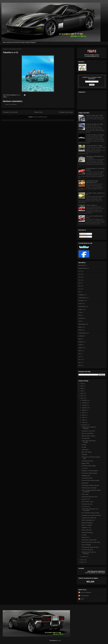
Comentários (84, 237)
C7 (79, 289)
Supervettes (85, 483)
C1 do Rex (85, 468)
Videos (80, 348)
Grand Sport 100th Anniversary (90, 485)
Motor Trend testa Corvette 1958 (91, 542)
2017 (82, 386)
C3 (79, 277)
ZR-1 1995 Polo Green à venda (90, 513)
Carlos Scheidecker (86, 592)
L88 (80, 315)
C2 (79, 274)
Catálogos (81, 295)
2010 (82, 562)
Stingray (81, 342)
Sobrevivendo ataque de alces (90, 547)
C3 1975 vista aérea (87, 550)
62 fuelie (84, 445)
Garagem (81, 301)
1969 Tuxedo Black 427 (88, 520)
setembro (85, 408)
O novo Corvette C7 (92, 205)
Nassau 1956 (85, 463)
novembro (85, 403)
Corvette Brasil (82, 250)
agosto (84, 410)
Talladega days (86, 476)
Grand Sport (82, 307)
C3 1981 (84, 535)
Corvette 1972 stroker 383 (89, 518)
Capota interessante (87, 532)
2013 (82, 396)
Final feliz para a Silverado (89, 488)
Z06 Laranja (85, 494)
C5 (79, 283)
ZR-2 (80, 362)
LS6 (80, 321)
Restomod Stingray (87, 523)
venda (80, 345)
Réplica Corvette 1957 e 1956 (94, 116)
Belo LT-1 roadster (87, 525)
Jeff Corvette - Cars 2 (88, 502)
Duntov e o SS (86, 499)
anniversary (82, 265)
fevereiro (85, 425)
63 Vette (84, 447)
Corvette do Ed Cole (87, 461)
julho (83, 413)
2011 (82, 560)
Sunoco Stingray (86, 545)
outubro (84, 405)
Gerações (84, 454)
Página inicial (38, 112)
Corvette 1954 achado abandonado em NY (92, 182)
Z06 (80, 351)
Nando (82, 599)
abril (83, 420)
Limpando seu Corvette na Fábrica (91, 515)
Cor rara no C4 (86, 506)
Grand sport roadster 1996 (89, 540)
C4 (79, 280)
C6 (79, 286)
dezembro (85, 400)
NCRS (80, 330)
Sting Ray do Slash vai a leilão (94, 124)
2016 (82, 388)
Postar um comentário (11, 104)
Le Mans (81, 318)
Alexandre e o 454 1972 (88, 431)
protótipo (81, 336)
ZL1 (80, 357)
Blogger (59, 640)
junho (84, 415)
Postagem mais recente (10, 112)
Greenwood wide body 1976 (89, 497)
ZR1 (80, 365)
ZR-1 (80, 359)
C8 (79, 292)
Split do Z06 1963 (87, 530)
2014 (82, 393)
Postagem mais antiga (66, 112)
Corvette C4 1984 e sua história (95, 135)
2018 (82, 384)
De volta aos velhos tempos (89, 473)
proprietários (82, 333)
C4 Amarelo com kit (87, 478)
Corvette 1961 (86, 438)
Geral (80, 304)
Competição (82, 298)
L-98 (80, 312)
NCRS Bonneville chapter (89, 466)
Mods (80, 327)
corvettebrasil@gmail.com (92, 56)
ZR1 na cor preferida (87, 433)
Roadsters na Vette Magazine (90, 471)
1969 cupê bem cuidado (88, 436)
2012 (82, 398)
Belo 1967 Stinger (87, 452)
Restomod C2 (85, 537)
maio (83, 417)
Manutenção (82, 324)
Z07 (80, 354)
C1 (8, 97)
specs (80, 339)
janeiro (84, 557)
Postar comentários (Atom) (40, 117)
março (84, 422)
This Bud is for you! (87, 504)
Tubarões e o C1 (11, 52)
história (81, 309)
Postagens (83, 234)
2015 (82, 391)
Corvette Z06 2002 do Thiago (94, 146)
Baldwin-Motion (83, 268)
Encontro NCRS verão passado (90, 480)
